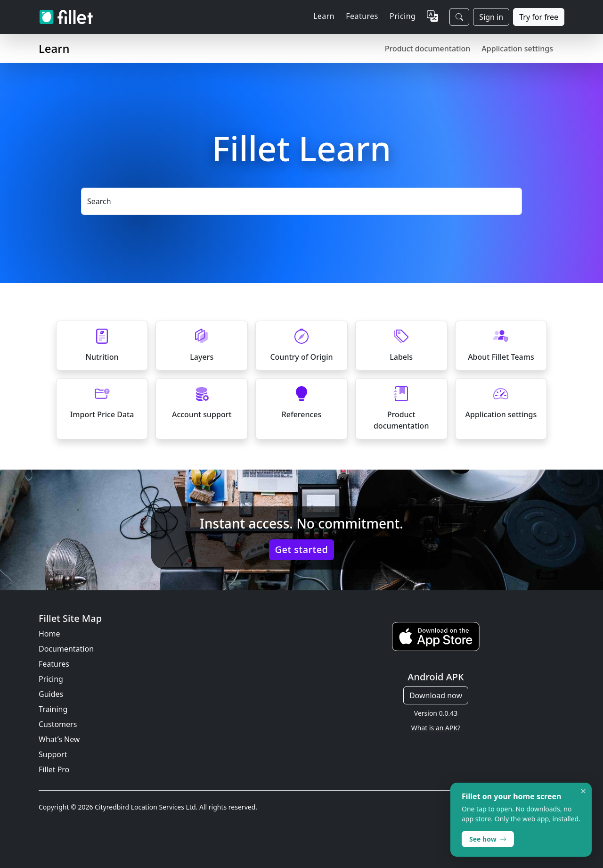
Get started (302, 550)
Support (53, 754)
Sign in (491, 17)
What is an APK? (436, 728)
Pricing (403, 16)
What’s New (59, 739)
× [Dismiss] (583, 791)
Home (49, 634)
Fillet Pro (54, 769)
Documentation (66, 649)
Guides (51, 694)
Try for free (539, 17)
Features (54, 664)
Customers (58, 724)
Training (53, 709)
